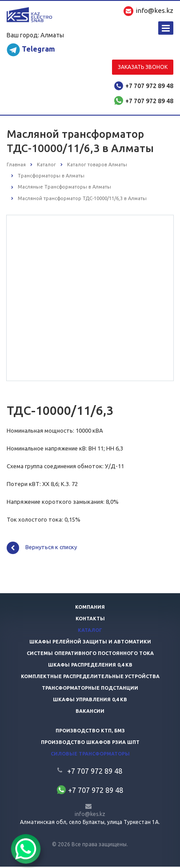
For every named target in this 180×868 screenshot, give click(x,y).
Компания (90, 608)
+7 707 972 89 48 (149, 86)
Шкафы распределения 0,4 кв (90, 666)
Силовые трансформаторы (90, 755)
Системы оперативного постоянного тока (90, 655)
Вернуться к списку (42, 549)
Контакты (90, 620)
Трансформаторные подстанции (90, 689)
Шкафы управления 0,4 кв (90, 701)
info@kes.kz (90, 815)
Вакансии (90, 712)
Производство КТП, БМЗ (90, 732)
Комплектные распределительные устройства (90, 678)
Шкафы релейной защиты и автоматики (90, 643)
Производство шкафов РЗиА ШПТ (90, 743)
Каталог (90, 631)
